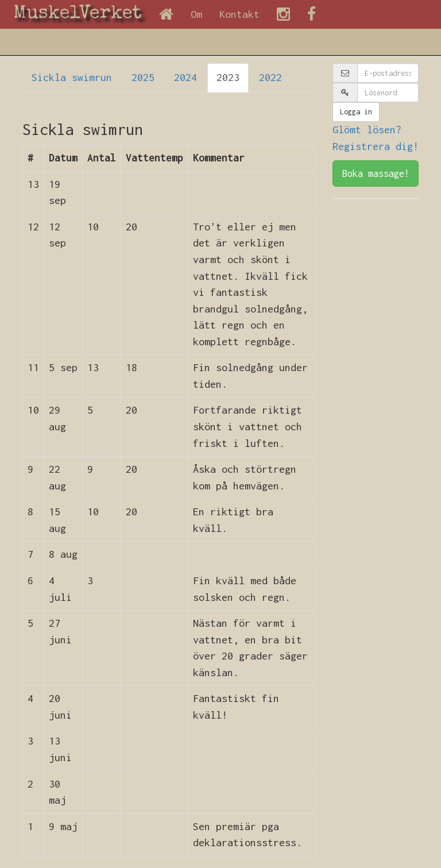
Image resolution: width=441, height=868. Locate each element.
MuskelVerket (78, 14)
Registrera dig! (376, 146)
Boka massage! (376, 173)
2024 (185, 77)
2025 (143, 77)
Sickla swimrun (72, 77)
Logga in (356, 112)
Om (196, 14)
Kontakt (239, 14)
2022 (270, 77)
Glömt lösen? (367, 130)
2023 (228, 77)
